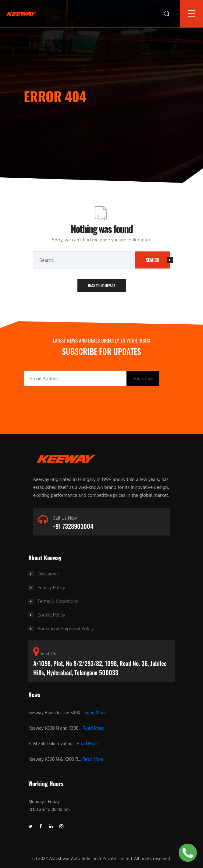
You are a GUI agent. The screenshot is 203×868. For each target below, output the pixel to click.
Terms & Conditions (58, 601)
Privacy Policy (51, 587)
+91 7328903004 (73, 526)
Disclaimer (48, 574)
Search (158, 260)
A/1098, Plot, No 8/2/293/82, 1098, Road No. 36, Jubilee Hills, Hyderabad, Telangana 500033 (100, 668)
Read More (95, 712)
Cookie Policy (51, 615)
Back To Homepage (102, 285)
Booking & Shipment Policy (66, 629)
